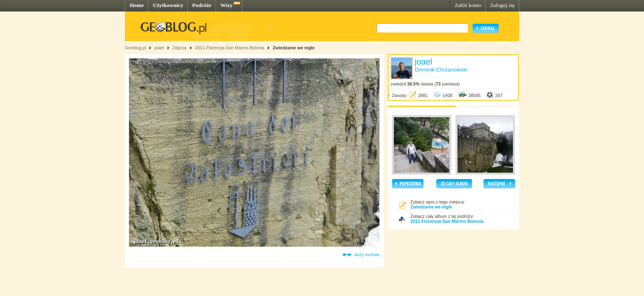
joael (159, 48)
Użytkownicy (168, 5)
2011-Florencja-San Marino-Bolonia (230, 48)
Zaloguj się (502, 5)
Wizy (227, 5)
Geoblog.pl (136, 48)
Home (137, 5)
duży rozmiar (367, 254)
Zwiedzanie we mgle (294, 48)
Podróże (202, 5)
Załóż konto (468, 5)
